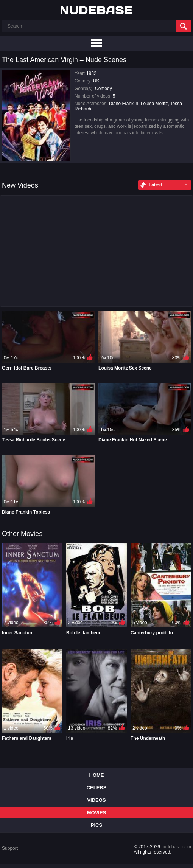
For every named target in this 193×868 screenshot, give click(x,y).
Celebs (97, 788)
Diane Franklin (124, 104)
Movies (97, 813)
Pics (96, 825)
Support (10, 848)
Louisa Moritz (154, 104)
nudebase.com (176, 847)
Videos (96, 800)
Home (97, 775)
